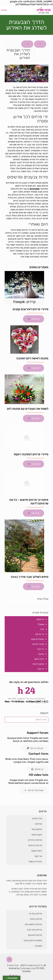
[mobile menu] (5, 10)
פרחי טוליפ (37, 818)
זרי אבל (41, 669)
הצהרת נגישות (35, 861)
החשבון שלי (37, 829)
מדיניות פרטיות (35, 845)
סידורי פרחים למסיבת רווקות (31, 454)
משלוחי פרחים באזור (33, 940)
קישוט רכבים (38, 664)
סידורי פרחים (38, 644)
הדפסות (40, 619)
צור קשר (38, 856)
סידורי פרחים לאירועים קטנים (31, 309)
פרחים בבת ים (36, 914)
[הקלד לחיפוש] (26, 720)
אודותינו (38, 824)
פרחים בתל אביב (34, 930)
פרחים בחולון (36, 919)
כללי (42, 629)
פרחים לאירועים (35, 935)
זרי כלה (41, 649)
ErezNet (27, 971)
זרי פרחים (40, 634)
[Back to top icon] (9, 959)
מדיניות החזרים (35, 840)
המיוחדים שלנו (38, 639)
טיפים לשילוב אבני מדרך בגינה (30, 577)
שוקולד (41, 624)
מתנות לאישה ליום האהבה (32, 358)
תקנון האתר (37, 835)
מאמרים (38, 946)
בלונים (41, 654)
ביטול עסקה (37, 851)
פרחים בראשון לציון (33, 924)
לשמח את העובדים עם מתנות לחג (28, 409)
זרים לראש (39, 659)
